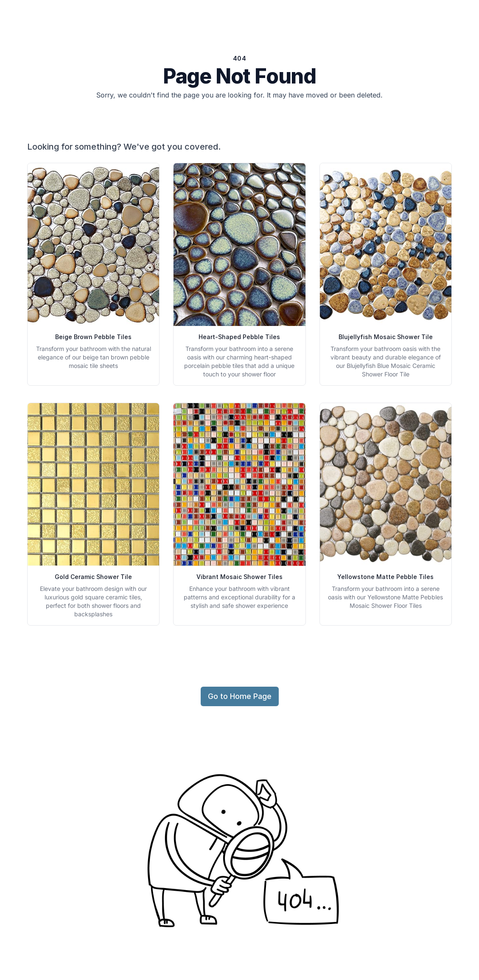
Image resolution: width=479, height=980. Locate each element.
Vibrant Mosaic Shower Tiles (239, 577)
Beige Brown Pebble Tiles (93, 337)
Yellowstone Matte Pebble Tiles (385, 577)
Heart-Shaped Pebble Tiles (239, 337)
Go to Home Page (240, 696)
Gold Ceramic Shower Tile (93, 577)
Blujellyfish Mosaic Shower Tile (386, 337)
